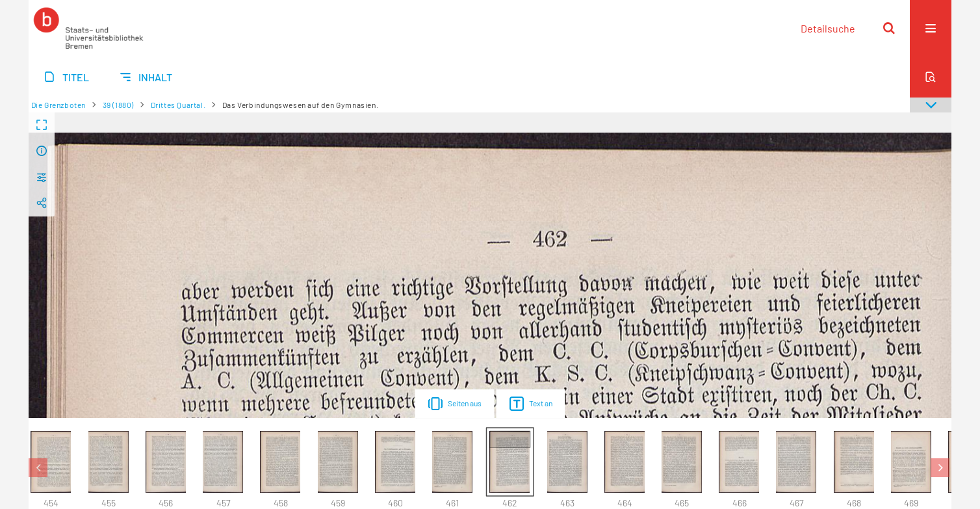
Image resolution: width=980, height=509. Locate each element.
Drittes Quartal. (178, 105)
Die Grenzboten (58, 105)
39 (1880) (118, 105)
